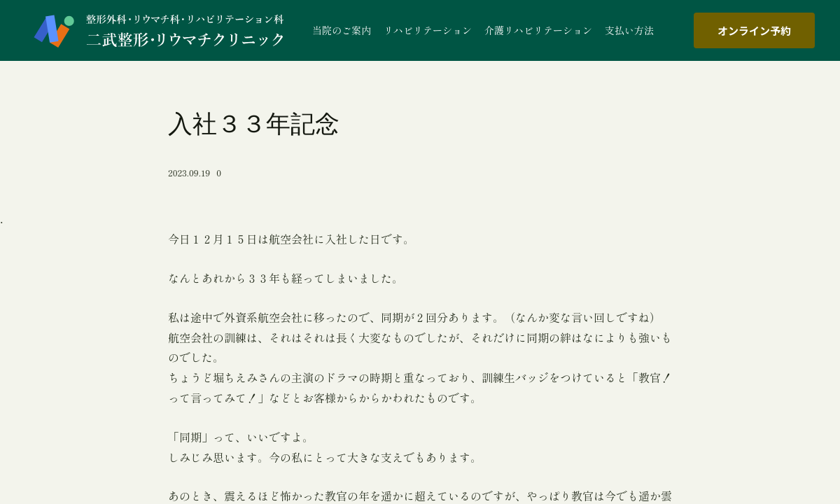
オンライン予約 (754, 30)
